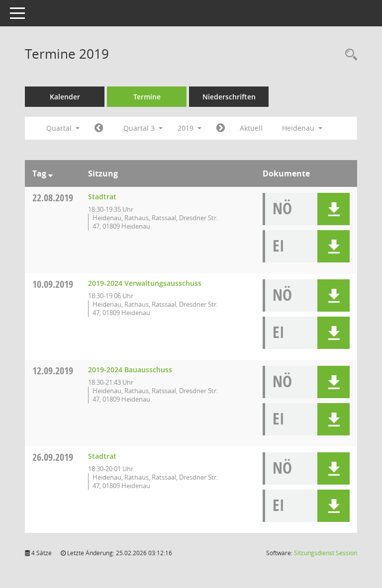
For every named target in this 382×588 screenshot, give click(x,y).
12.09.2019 (53, 371)
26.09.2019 (53, 457)
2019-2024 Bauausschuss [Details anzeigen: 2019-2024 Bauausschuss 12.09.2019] (130, 370)
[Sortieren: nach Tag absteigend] (50, 173)
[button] (334, 209)
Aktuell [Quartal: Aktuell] (251, 128)
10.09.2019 (53, 284)
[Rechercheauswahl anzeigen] (349, 55)
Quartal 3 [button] (143, 128)
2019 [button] (190, 128)
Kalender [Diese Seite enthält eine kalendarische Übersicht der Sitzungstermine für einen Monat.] (65, 97)
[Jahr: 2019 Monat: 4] (99, 128)
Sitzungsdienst (326, 553)
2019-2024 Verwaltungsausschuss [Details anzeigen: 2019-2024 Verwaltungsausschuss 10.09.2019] (145, 283)
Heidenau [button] (302, 128)
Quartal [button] (63, 128)
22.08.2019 (53, 198)
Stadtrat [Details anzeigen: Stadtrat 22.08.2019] (102, 197)
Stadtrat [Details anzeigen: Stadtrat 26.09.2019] (102, 456)
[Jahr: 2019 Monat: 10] (221, 128)
